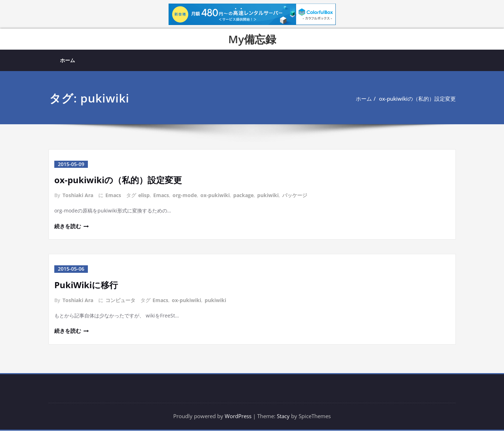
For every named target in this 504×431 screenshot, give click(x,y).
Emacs (113, 195)
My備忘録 (252, 39)
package (243, 195)
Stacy (283, 417)
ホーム (68, 60)
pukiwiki (268, 195)
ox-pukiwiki (215, 195)
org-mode (185, 195)
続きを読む (68, 226)
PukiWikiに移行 (86, 285)
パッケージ (295, 195)
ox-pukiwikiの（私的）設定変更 (417, 99)
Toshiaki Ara (78, 195)
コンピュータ (120, 300)
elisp (144, 195)
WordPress (238, 417)
